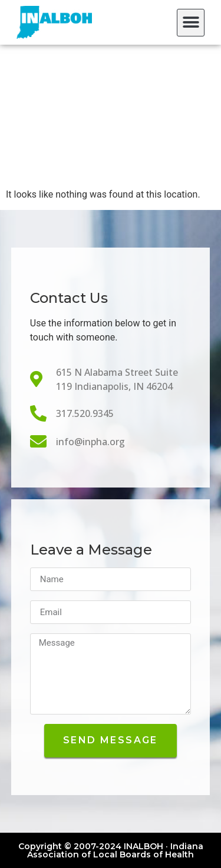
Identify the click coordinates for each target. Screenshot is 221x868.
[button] (191, 23)
